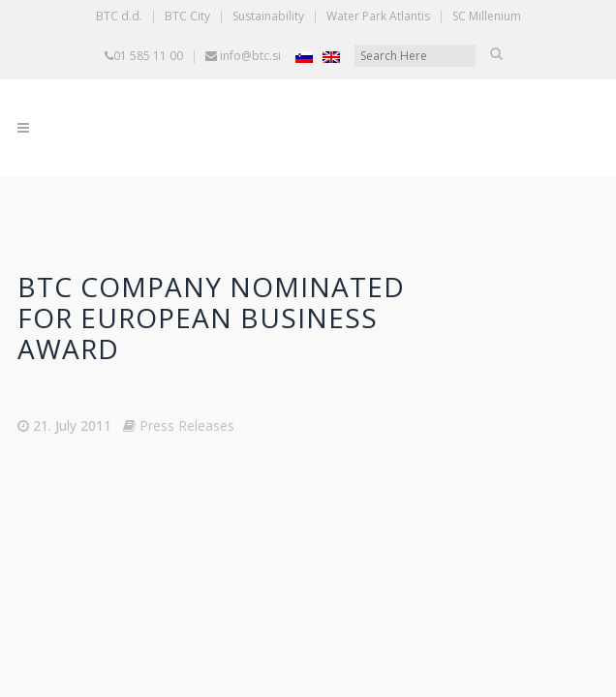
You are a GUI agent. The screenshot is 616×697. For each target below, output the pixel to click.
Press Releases (187, 425)
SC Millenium (487, 16)
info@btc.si (250, 56)
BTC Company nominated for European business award (211, 318)
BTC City (187, 16)
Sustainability (268, 16)
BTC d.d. (119, 16)
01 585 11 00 (148, 56)
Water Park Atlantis (378, 16)
